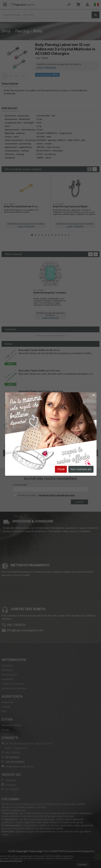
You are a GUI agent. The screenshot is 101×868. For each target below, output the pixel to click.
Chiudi (61, 470)
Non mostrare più (81, 470)
